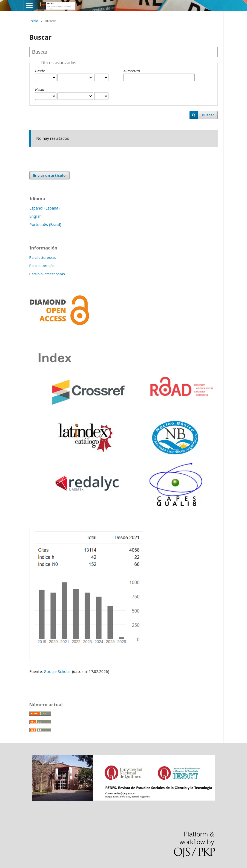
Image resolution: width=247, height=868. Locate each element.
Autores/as (132, 71)
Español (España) (44, 208)
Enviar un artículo (49, 175)
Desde (40, 71)
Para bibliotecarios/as (47, 274)
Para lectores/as (43, 257)
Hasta (40, 89)
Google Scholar (57, 671)
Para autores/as (42, 266)
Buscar (208, 115)
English (35, 216)
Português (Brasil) (45, 224)
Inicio (34, 21)
